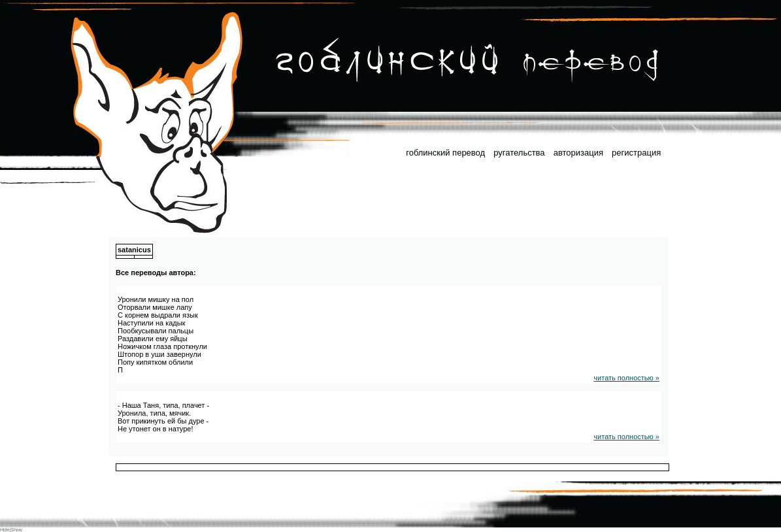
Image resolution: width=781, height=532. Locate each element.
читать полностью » (626, 378)
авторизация (578, 153)
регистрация (636, 153)
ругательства (519, 153)
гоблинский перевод (445, 153)
